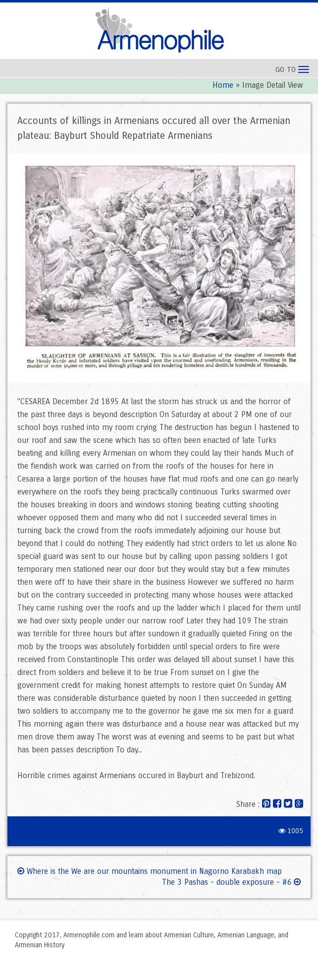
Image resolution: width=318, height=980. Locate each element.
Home (223, 85)
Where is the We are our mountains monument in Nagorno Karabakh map (150, 871)
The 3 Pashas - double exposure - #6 (231, 882)
